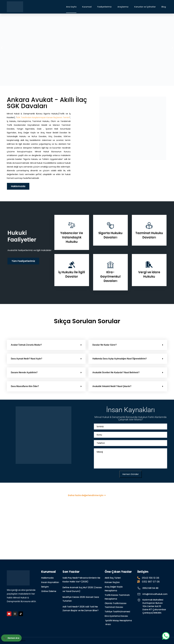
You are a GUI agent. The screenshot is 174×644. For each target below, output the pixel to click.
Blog (164, 7)
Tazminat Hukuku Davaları (149, 235)
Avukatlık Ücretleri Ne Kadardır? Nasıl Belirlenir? (116, 372)
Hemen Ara (12, 638)
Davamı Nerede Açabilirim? (24, 372)
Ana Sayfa (71, 7)
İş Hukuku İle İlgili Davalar (72, 274)
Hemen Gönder (131, 474)
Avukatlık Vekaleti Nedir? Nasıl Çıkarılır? (112, 386)
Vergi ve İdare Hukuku (149, 274)
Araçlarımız (123, 7)
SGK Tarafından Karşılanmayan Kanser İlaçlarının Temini (43, 117)
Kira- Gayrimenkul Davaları (110, 277)
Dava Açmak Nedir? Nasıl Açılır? (27, 359)
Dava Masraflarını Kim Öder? (25, 386)
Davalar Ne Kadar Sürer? (105, 345)
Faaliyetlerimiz (104, 7)
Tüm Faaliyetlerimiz (23, 261)
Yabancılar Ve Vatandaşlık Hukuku (72, 237)
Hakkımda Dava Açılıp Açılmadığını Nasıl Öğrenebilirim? (120, 359)
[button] (2, 48)
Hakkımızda (18, 186)
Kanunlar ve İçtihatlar (145, 7)
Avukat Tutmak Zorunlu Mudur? (26, 345)
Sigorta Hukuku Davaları (110, 235)
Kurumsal (87, 7)
